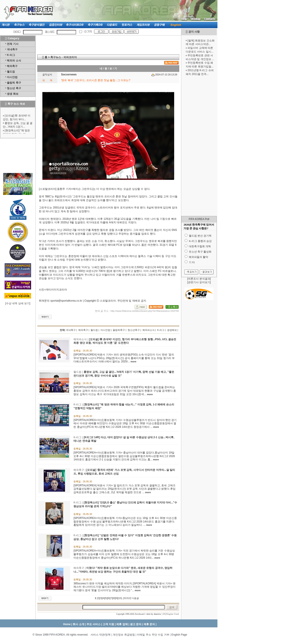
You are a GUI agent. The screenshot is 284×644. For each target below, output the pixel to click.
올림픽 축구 (14, 83)
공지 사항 (194, 32)
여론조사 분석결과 (199, 279)
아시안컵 (12, 77)
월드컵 (11, 72)
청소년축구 (134, 330)
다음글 (135, 598)
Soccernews (69, 75)
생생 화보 (13, 94)
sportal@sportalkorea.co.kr (66, 301)
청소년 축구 (14, 88)
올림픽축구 (119, 330)
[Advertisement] (199, 146)
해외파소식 (149, 330)
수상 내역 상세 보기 (18, 303)
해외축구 (12, 66)
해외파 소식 (14, 61)
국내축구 (12, 49)
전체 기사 (13, 44)
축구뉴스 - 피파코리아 (64, 57)
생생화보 (172, 330)
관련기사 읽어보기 (199, 282)
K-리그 (11, 55)
